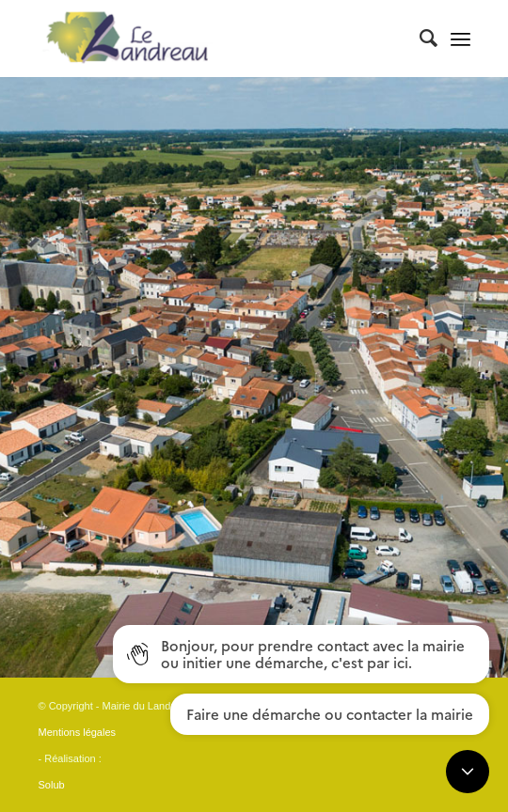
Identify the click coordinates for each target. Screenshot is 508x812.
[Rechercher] (419, 39)
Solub (52, 785)
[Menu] (460, 39)
